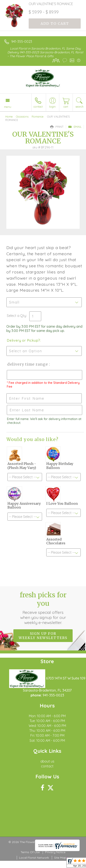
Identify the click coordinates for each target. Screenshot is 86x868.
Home (9, 116)
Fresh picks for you (43, 608)
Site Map (60, 858)
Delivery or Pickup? (23, 340)
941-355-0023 (22, 42)
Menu (8, 107)
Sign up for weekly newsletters (43, 636)
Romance (38, 116)
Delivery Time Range (28, 364)
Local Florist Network (34, 858)
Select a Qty (16, 316)
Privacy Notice (55, 852)
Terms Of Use (30, 852)
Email (75, 127)
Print (57, 127)
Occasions (22, 116)
